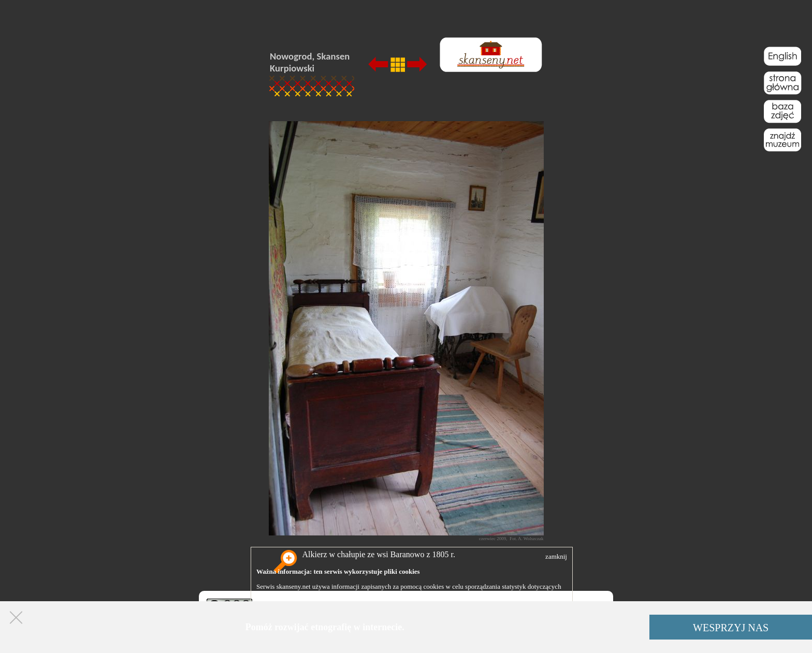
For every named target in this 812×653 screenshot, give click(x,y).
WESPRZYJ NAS (731, 628)
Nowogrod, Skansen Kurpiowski (310, 62)
